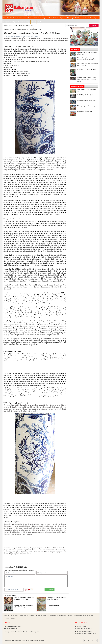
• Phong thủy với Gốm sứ (26, 616)
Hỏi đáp (33, 22)
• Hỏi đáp (90, 616)
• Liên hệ (13, 618)
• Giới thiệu (14, 616)
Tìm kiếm (93, 25)
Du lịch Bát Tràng (40, 18)
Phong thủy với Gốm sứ (26, 18)
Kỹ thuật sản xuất (53, 18)
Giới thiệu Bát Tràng (82, 18)
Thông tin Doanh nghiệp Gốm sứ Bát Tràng (16, 22)
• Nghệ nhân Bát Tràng (66, 616)
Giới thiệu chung (81, 626)
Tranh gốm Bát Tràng (35, 29)
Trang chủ (6, 18)
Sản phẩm (14, 18)
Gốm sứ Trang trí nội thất (19, 29)
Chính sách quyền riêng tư (84, 629)
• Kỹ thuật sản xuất (52, 616)
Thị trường (94, 18)
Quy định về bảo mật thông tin (85, 631)
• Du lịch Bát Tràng (40, 616)
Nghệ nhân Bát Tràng (67, 18)
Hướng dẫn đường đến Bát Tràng (86, 634)
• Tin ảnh (7, 618)
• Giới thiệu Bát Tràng (80, 616)
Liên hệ (39, 22)
